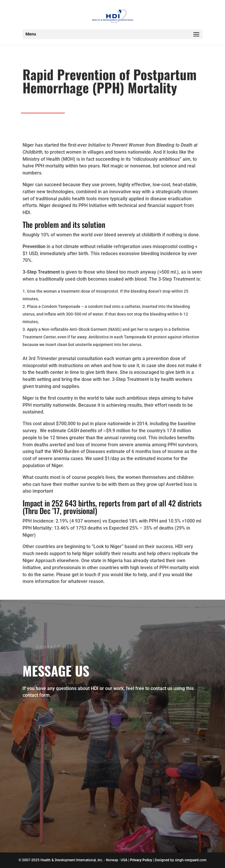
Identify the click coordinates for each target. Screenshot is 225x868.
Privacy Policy (141, 860)
